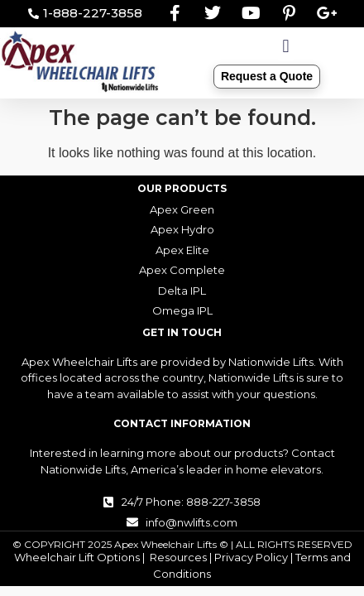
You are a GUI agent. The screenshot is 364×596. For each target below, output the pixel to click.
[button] (286, 47)
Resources (178, 557)
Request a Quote (267, 76)
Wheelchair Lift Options (77, 557)
